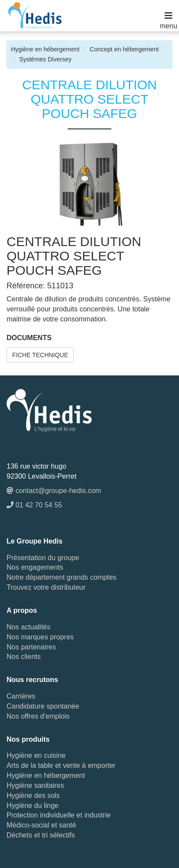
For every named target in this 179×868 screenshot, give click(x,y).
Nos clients (24, 657)
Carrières (21, 696)
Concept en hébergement (124, 49)
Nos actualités (29, 627)
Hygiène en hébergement (45, 49)
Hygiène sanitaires (35, 785)
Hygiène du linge (33, 806)
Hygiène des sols (33, 795)
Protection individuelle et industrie (59, 815)
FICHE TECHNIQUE (40, 355)
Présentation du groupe (43, 558)
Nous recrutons (32, 680)
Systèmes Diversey (45, 59)
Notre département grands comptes (62, 577)
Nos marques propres (40, 637)
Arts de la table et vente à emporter (61, 765)
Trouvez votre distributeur (46, 587)
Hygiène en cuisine (36, 755)
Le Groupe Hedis (34, 541)
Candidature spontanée (43, 706)
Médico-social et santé (41, 825)
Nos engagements (35, 567)
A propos (22, 610)
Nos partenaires (31, 647)
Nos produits (28, 739)
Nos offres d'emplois (38, 716)
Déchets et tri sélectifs (41, 835)
